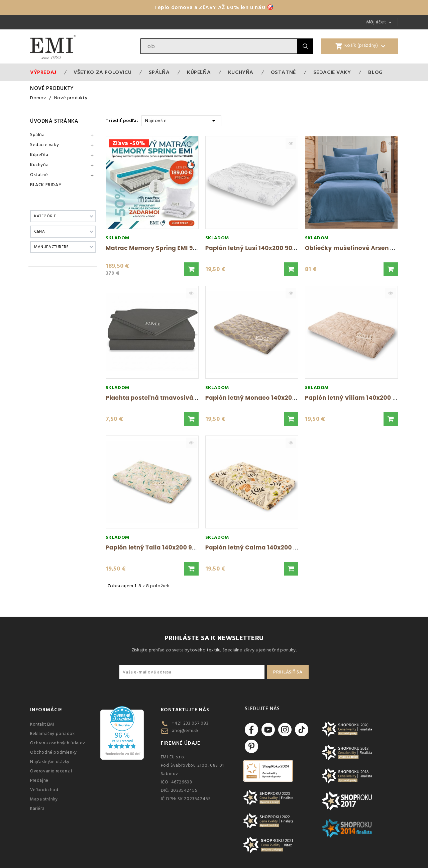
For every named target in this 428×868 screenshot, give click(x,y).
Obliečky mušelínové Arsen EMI (353, 248)
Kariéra (37, 809)
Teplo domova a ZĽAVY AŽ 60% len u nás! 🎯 (214, 7)
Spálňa (159, 72)
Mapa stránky (44, 799)
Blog (375, 72)
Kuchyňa (241, 72)
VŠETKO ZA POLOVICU (102, 72)
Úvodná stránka (54, 121)
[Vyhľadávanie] (219, 46)
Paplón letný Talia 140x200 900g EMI (161, 547)
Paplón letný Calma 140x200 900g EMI (263, 547)
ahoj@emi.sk (185, 731)
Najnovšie (181, 120)
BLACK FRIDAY (46, 185)
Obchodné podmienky (53, 752)
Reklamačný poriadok (52, 734)
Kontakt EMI (42, 724)
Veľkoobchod (44, 790)
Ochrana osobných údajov (58, 743)
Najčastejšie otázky (50, 762)
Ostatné (283, 72)
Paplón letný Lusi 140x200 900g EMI (259, 248)
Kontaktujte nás (185, 710)
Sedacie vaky (332, 72)
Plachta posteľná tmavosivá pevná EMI (166, 398)
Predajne (39, 780)
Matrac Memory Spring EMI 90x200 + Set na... (174, 248)
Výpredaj (43, 72)
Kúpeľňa (199, 72)
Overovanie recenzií (51, 771)
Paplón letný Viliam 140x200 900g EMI (362, 398)
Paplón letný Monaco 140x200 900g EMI (265, 398)
